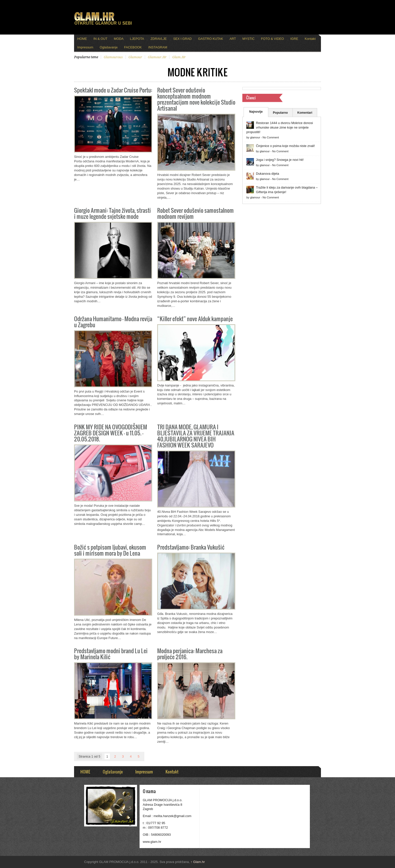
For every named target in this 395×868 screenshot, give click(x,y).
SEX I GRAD (182, 39)
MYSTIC (248, 39)
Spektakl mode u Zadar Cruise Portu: (113, 90)
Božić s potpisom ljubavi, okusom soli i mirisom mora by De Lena (110, 550)
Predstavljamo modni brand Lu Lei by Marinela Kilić (111, 654)
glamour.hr (157, 57)
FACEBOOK (133, 47)
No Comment (271, 137)
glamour (135, 57)
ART (233, 39)
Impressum (85, 47)
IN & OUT (100, 39)
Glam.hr (198, 862)
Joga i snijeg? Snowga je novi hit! (280, 160)
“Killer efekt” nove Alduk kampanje (195, 319)
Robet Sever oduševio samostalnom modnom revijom (195, 213)
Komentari (305, 113)
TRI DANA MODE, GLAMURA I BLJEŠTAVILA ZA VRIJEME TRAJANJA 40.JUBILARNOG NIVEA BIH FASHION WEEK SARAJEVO (196, 436)
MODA (119, 39)
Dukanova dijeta (268, 174)
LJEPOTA (137, 39)
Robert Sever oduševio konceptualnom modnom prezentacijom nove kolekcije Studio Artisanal (196, 99)
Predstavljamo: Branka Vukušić (191, 547)
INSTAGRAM (158, 47)
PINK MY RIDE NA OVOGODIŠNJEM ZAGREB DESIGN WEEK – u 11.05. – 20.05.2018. (111, 433)
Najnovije (256, 112)
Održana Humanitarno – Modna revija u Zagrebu (113, 322)
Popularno (280, 113)
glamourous (113, 57)
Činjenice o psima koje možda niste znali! (285, 146)
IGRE (294, 39)
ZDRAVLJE (158, 39)
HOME (82, 39)
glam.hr (179, 57)
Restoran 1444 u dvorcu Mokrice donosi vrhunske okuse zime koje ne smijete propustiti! (280, 127)
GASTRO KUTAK (210, 39)
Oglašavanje (109, 47)
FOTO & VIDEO (272, 39)
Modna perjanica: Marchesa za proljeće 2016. (190, 654)
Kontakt (310, 39)
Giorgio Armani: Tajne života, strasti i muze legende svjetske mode (112, 213)
